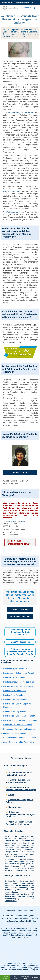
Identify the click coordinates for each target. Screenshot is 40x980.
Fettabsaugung (13, 212)
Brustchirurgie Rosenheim (14, 678)
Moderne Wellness (10, 916)
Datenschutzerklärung (25, 910)
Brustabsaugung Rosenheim (15, 669)
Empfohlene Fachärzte (20, 617)
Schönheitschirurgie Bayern (14, 952)
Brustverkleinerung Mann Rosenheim (19, 716)
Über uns (10, 3)
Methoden (30, 3)
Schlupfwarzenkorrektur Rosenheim (19, 742)
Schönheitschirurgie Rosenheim (16, 942)
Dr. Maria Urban (20, 473)
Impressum (11, 910)
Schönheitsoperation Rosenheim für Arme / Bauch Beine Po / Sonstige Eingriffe (20, 652)
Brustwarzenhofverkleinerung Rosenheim (21, 720)
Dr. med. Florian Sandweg (14, 521)
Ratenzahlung (15, 807)
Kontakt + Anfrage (20, 609)
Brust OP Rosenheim (20, 642)
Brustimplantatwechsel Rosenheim (18, 686)
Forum (11, 795)
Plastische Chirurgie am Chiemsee (17, 957)
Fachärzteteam (20, 3)
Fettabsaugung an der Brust (20, 113)
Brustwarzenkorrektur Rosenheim (18, 725)
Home (4, 3)
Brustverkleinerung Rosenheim (16, 712)
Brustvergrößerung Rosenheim (16, 699)
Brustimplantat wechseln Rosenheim (19, 682)
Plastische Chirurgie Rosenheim (16, 947)
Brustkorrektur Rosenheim (14, 691)
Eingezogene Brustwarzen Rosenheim (20, 729)
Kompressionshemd (12, 191)
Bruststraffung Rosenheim (14, 695)
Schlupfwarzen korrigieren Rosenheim (20, 738)
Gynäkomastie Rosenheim (15, 733)
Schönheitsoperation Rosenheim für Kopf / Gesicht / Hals (20, 632)
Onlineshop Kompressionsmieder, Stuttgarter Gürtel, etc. (21, 814)
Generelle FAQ (29, 8)
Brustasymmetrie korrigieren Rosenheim (20, 673)
